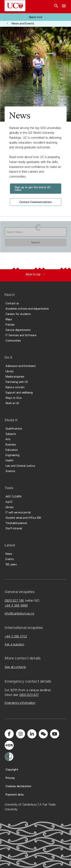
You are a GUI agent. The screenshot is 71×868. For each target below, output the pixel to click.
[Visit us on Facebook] (9, 734)
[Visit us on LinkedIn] (32, 734)
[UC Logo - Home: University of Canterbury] (15, 6)
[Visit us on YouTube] (55, 734)
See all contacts (15, 667)
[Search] (56, 7)
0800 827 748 (14, 600)
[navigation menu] (64, 7)
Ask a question (14, 644)
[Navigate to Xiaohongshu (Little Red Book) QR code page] (9, 745)
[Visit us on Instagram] (20, 734)
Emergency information (20, 703)
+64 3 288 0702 (16, 636)
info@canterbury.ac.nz (19, 613)
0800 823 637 (29, 695)
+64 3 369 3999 (16, 605)
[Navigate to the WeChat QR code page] (43, 734)
